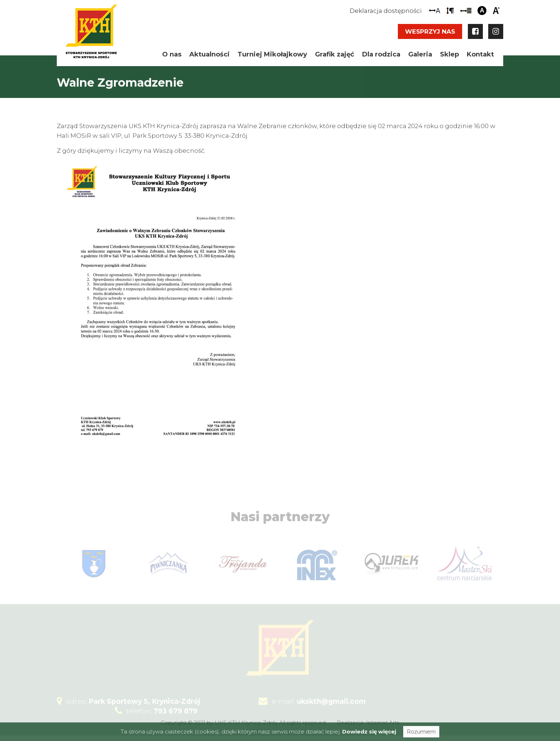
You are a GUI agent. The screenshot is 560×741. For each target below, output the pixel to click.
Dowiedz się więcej (369, 732)
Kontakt (480, 54)
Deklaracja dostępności (386, 11)
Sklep (449, 54)
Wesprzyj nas (430, 31)
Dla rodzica (381, 54)
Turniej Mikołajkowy (272, 54)
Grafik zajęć (335, 54)
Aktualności (209, 54)
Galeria (420, 54)
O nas (172, 54)
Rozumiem (421, 732)
